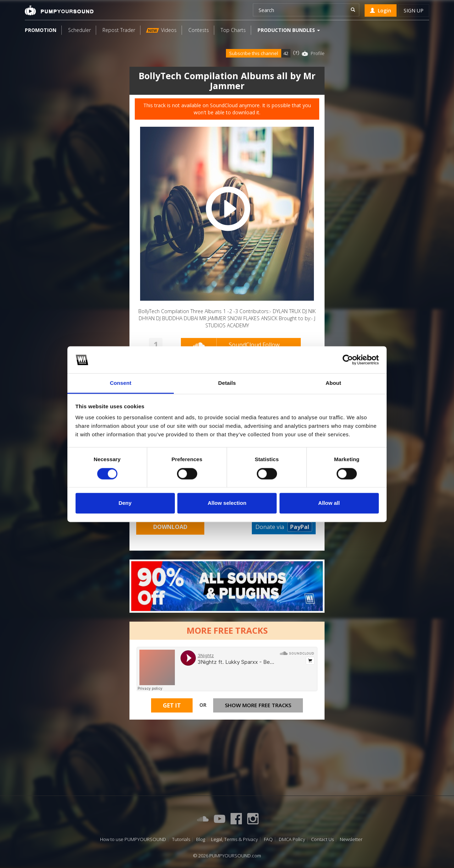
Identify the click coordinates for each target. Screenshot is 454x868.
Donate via (284, 527)
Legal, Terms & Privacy (234, 839)
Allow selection (227, 503)
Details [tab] (227, 383)
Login (381, 10)
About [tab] (333, 383)
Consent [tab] (121, 383)
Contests (199, 30)
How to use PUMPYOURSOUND (133, 839)
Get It (172, 706)
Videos (161, 30)
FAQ (268, 839)
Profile (318, 53)
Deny (125, 503)
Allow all (329, 503)
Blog (201, 839)
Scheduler (79, 30)
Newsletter (351, 839)
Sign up (414, 10)
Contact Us (322, 839)
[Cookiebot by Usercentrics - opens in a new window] (348, 360)
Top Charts (233, 30)
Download (170, 527)
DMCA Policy (292, 839)
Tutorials (181, 839)
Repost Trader (119, 30)
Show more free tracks (258, 706)
